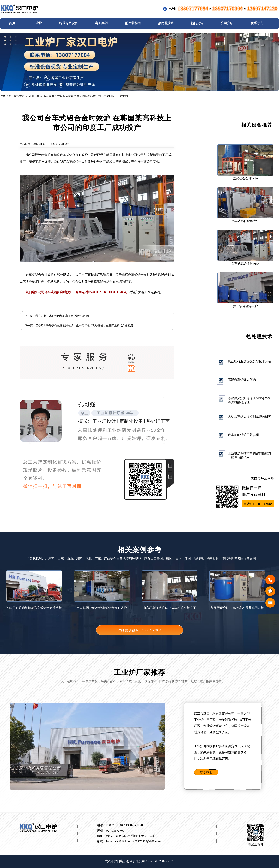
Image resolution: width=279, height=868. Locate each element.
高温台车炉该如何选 (242, 380)
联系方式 (257, 23)
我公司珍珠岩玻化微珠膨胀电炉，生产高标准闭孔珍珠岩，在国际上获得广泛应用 (84, 326)
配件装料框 (133, 23)
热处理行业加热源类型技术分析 (250, 361)
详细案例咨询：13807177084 (139, 630)
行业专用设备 (69, 23)
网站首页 (19, 96)
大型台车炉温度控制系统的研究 (250, 416)
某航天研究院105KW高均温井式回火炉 (237, 590)
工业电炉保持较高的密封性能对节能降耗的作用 (250, 455)
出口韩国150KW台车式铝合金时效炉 (102, 590)
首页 (12, 23)
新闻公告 (197, 23)
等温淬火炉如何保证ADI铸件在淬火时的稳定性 (249, 400)
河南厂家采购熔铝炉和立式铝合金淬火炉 (34, 590)
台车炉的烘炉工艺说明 (243, 435)
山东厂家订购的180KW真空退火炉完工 (170, 590)
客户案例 (101, 23)
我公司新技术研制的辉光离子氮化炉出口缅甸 (63, 316)
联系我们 (206, 772)
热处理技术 (166, 23)
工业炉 (37, 23)
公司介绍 (227, 23)
